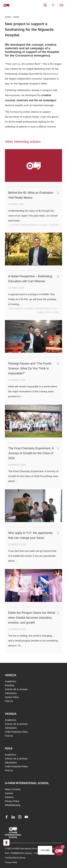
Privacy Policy (12, 801)
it (53, 5)
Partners (9, 797)
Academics (11, 681)
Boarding (10, 685)
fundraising (16, 112)
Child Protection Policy (16, 732)
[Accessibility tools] (6, 843)
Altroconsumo (50, 74)
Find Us (9, 701)
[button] (45, 5)
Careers (9, 793)
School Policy (12, 697)
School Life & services (16, 689)
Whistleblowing (13, 805)
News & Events (13, 789)
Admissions (11, 693)
